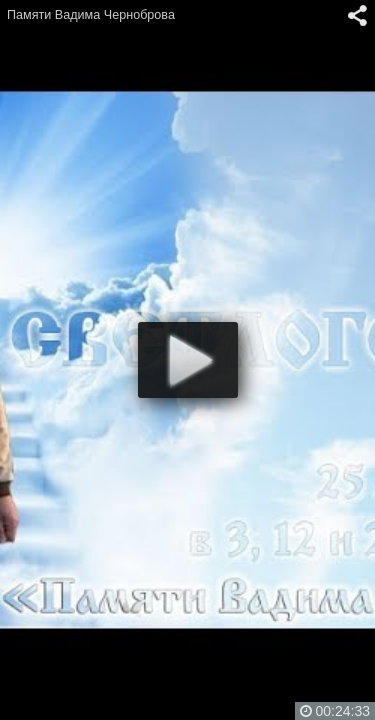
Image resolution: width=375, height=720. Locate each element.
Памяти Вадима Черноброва (91, 15)
